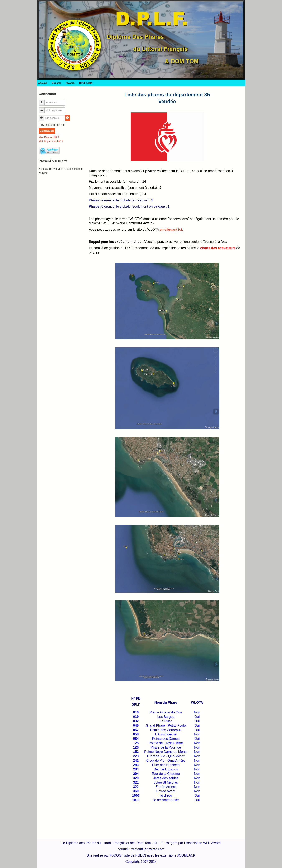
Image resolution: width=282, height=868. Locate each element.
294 (136, 774)
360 (136, 791)
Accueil (43, 83)
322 (136, 787)
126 (136, 747)
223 (136, 756)
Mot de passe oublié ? (51, 141)
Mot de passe (43, 109)
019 (136, 717)
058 (136, 734)
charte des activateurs (218, 248)
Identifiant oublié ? (49, 137)
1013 (136, 800)
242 (136, 761)
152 (136, 752)
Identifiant (43, 101)
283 (136, 765)
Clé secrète (43, 116)
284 (136, 769)
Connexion (47, 131)
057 (136, 730)
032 (136, 721)
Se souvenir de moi (54, 125)
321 (136, 782)
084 (136, 739)
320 (136, 778)
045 (136, 725)
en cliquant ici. (171, 229)
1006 (136, 796)
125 (136, 743)
